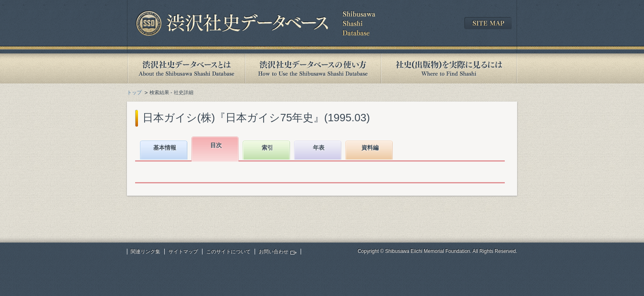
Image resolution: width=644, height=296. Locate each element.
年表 (319, 148)
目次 (216, 145)
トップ (134, 92)
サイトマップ (183, 252)
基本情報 (165, 148)
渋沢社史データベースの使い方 (313, 68)
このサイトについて (228, 252)
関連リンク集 (145, 252)
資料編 (370, 148)
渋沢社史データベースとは (186, 68)
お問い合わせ (274, 252)
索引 (267, 148)
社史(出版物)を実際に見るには (449, 68)
